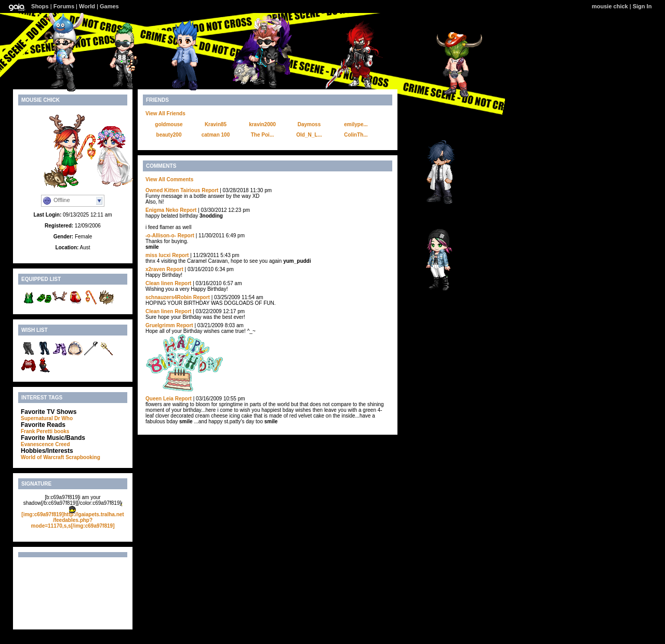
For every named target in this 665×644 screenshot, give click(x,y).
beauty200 (169, 135)
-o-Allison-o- (161, 236)
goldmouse (169, 124)
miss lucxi (158, 255)
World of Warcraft (42, 457)
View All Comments (169, 179)
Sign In (642, 6)
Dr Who (63, 418)
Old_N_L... (309, 135)
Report (210, 190)
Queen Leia (159, 399)
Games (109, 6)
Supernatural (37, 418)
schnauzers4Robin (169, 297)
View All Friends (165, 113)
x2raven (155, 269)
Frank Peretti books (45, 431)
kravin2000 (262, 124)
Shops (40, 6)
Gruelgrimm (160, 325)
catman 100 (216, 135)
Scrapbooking (83, 457)
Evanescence (37, 444)
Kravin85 (216, 124)
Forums (64, 6)
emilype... (356, 124)
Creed (62, 444)
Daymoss (309, 124)
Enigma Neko (162, 210)
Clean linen (159, 283)
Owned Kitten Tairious (173, 190)
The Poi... (262, 135)
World (87, 6)
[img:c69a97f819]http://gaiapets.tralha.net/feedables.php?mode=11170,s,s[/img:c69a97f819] (72, 520)
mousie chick (610, 6)
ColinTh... (356, 135)
